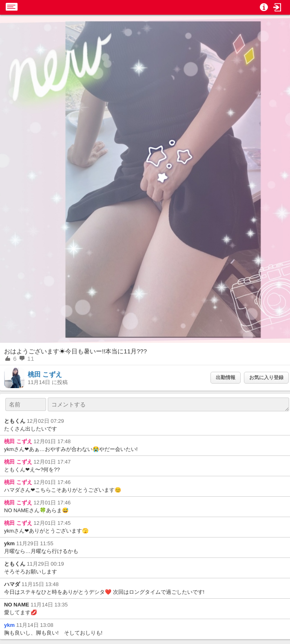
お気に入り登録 (266, 378)
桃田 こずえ (45, 374)
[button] (277, 7)
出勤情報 (226, 378)
